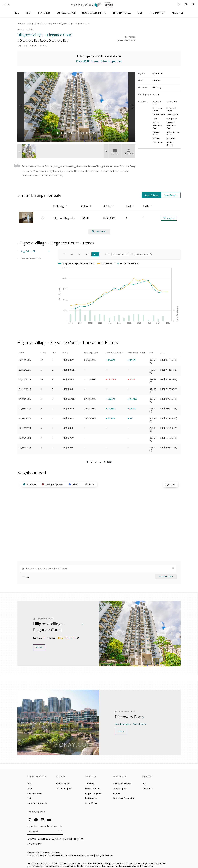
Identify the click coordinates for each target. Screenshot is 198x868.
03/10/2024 (25, 426)
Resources (120, 774)
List (29, 796)
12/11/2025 (25, 368)
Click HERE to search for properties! (99, 59)
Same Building (152, 193)
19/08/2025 (25, 397)
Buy (29, 781)
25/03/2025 (25, 416)
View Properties (123, 722)
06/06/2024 (25, 436)
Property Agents (93, 791)
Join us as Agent (64, 786)
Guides (117, 791)
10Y (87, 252)
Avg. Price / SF (28, 249)
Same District (171, 193)
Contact (169, 216)
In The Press (91, 801)
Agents (61, 774)
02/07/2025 (25, 407)
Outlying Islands (33, 24)
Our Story (89, 781)
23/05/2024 (25, 445)
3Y (72, 252)
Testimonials (91, 796)
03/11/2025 (25, 377)
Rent (30, 786)
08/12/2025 (25, 358)
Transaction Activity (31, 256)
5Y (79, 252)
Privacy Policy (33, 851)
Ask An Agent (120, 786)
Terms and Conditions (51, 851)
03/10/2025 (25, 387)
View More (99, 230)
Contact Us (147, 786)
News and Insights (122, 781)
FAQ (144, 781)
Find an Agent (63, 781)
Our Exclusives (35, 791)
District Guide (140, 722)
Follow (39, 645)
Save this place (166, 574)
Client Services (37, 774)
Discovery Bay (50, 24)
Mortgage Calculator (124, 796)
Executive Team (92, 786)
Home (20, 24)
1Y (64, 252)
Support (147, 774)
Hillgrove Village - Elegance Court (74, 24)
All (95, 252)
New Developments (37, 801)
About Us (90, 774)
